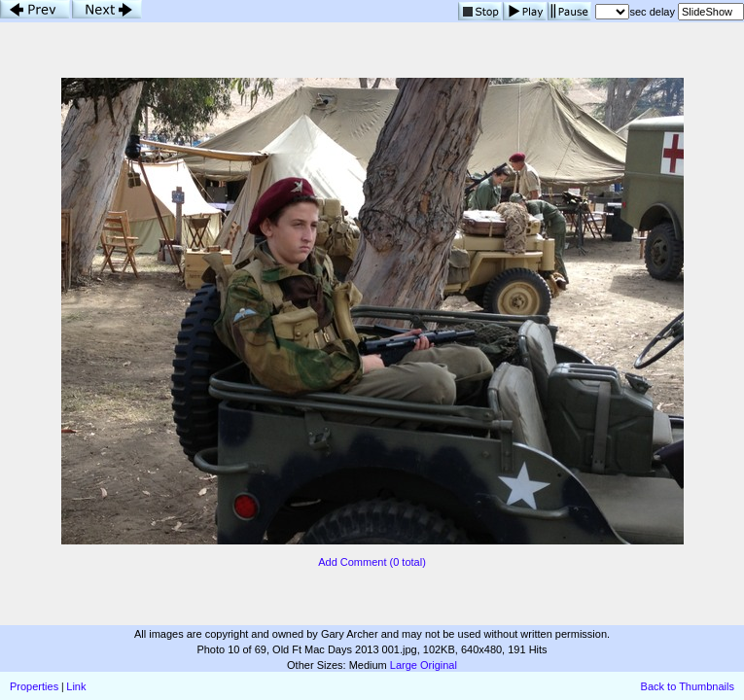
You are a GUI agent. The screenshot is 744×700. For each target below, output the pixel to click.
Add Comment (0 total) (372, 562)
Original (439, 665)
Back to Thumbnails (688, 686)
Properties (34, 686)
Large (404, 665)
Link (76, 686)
